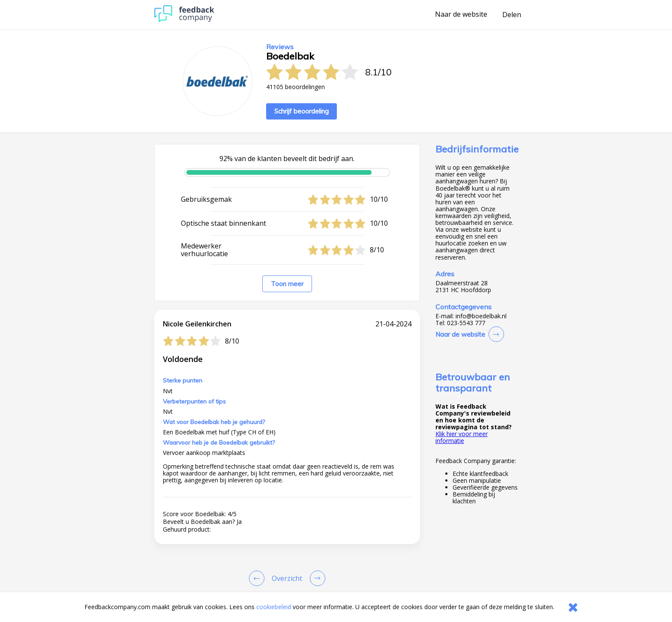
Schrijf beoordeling (301, 111)
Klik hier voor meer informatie (462, 437)
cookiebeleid (274, 607)
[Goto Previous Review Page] (258, 578)
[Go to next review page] (316, 578)
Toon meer (287, 284)
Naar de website (461, 15)
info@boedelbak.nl (481, 316)
